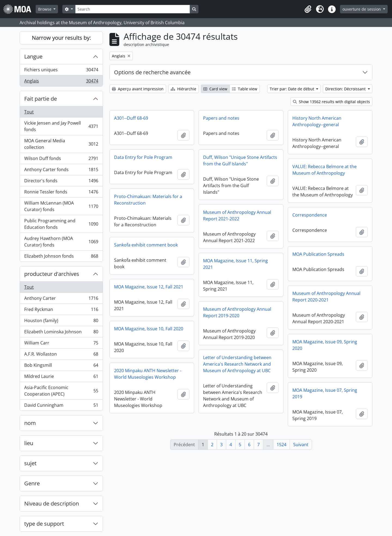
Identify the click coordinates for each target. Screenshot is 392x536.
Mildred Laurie (61, 378)
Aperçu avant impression (138, 89)
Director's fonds (61, 182)
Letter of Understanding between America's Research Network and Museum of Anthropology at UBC (237, 364)
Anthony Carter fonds (61, 171)
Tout (29, 112)
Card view (215, 89)
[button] (308, 9)
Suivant (301, 445)
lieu (29, 443)
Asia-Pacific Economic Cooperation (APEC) (61, 391)
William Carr (61, 344)
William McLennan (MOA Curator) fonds (61, 206)
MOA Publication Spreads (318, 254)
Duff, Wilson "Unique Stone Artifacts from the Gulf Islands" (240, 161)
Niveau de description (52, 503)
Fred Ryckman (61, 311)
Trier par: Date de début (293, 89)
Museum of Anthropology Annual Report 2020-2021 (326, 297)
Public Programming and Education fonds (61, 224)
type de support (44, 524)
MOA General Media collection (61, 144)
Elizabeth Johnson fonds (61, 257)
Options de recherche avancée (152, 72)
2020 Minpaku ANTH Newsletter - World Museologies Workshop (148, 374)
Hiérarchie (183, 89)
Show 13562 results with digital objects (331, 102)
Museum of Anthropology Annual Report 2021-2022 (237, 215)
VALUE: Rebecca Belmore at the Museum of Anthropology (324, 170)
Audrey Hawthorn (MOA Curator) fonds (61, 242)
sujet (30, 463)
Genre (32, 483)
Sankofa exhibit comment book (146, 245)
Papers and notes (221, 118)
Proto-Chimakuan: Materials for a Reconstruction (148, 200)
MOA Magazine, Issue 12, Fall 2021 (149, 287)
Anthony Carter (61, 299)
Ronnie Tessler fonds (61, 193)
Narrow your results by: (61, 38)
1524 (281, 445)
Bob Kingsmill (61, 366)
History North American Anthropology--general (317, 121)
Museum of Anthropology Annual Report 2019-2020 (237, 312)
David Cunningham (61, 406)
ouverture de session (362, 9)
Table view (245, 89)
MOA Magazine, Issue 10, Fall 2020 (149, 329)
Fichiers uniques (61, 71)
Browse (45, 9)
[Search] (133, 9)
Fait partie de (41, 99)
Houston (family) (61, 322)
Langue (33, 56)
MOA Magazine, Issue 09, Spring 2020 (325, 345)
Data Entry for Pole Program (143, 157)
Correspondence (310, 215)
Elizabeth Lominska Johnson (61, 333)
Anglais (61, 82)
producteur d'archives (52, 274)
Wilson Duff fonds (61, 160)
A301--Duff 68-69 (131, 118)
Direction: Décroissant (346, 89)
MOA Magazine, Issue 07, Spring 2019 (325, 393)
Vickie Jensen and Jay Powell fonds (61, 126)
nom (30, 423)
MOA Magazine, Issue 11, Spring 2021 (235, 264)
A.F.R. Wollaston (61, 355)
